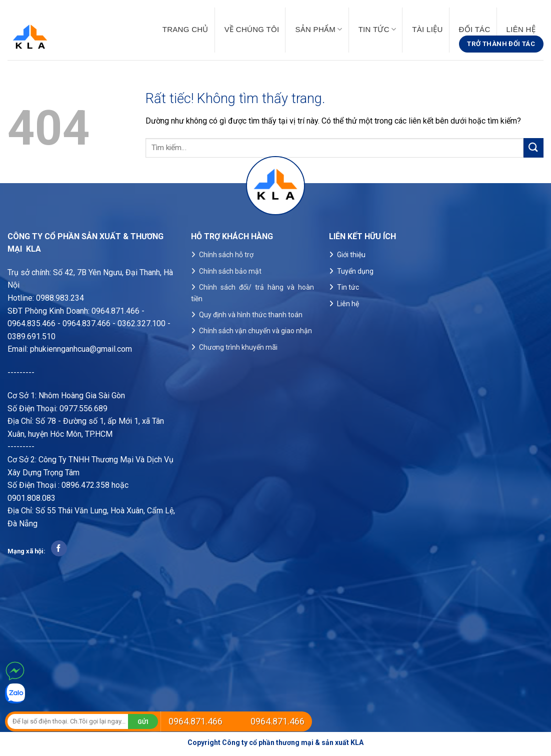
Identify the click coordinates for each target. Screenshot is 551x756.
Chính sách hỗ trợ (226, 255)
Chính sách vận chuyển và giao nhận (255, 331)
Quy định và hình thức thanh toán (251, 315)
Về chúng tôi (252, 30)
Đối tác (475, 30)
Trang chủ (185, 30)
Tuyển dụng (355, 271)
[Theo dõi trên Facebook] (59, 548)
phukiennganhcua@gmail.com (81, 349)
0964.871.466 (195, 721)
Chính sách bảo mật (230, 271)
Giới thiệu (351, 255)
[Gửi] (533, 148)
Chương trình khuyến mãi (238, 347)
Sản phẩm (318, 29)
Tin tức (377, 29)
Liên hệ (521, 30)
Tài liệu (427, 30)
